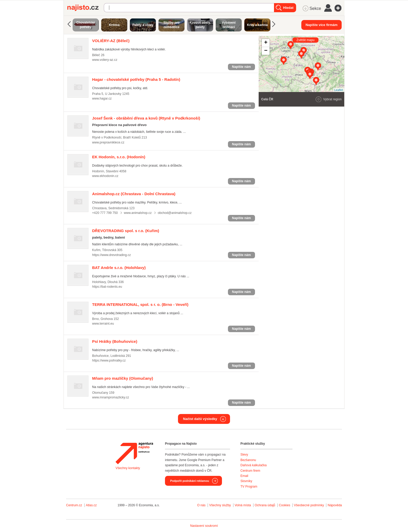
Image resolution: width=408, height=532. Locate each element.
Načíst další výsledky (200, 419)
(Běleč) (111, 41)
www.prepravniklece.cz (108, 142)
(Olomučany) (123, 378)
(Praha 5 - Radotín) (136, 79)
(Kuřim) (126, 231)
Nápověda (335, 505)
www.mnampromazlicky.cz (111, 397)
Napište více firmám (321, 25)
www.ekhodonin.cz (105, 176)
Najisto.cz (86, 8)
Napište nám (241, 67)
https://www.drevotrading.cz (111, 255)
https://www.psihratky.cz (109, 360)
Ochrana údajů (265, 505)
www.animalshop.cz (138, 213)
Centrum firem (250, 471)
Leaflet (339, 90)
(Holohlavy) (119, 268)
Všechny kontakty (128, 468)
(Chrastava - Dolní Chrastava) (134, 194)
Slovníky (246, 481)
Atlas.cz (91, 505)
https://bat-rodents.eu (107, 287)
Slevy (244, 455)
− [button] (266, 51)
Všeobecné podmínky (309, 505)
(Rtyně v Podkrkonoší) (146, 118)
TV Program (249, 487)
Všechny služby (221, 505)
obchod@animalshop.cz (175, 213)
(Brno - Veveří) (140, 304)
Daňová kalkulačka (254, 465)
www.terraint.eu (103, 324)
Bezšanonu (248, 460)
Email (244, 476)
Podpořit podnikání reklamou (190, 481)
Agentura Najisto (134, 453)
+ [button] (266, 43)
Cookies (285, 505)
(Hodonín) (119, 157)
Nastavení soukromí (204, 526)
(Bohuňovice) (115, 341)
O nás (201, 505)
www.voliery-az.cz (105, 60)
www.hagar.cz (102, 98)
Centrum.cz (74, 505)
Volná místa (243, 505)
